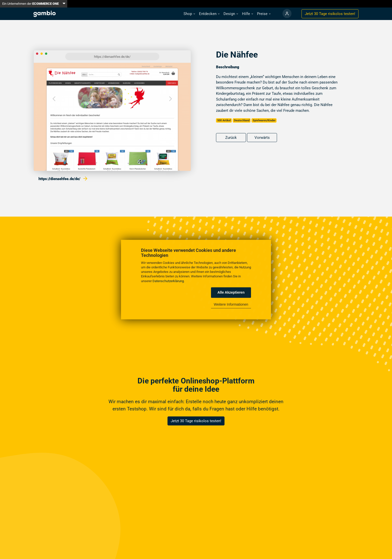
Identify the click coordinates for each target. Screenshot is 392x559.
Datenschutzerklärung (168, 281)
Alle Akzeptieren (231, 292)
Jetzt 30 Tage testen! (330, 14)
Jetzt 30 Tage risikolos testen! (196, 421)
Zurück (231, 138)
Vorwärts (262, 138)
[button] (189, 14)
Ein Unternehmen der (30, 4)
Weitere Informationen (231, 304)
